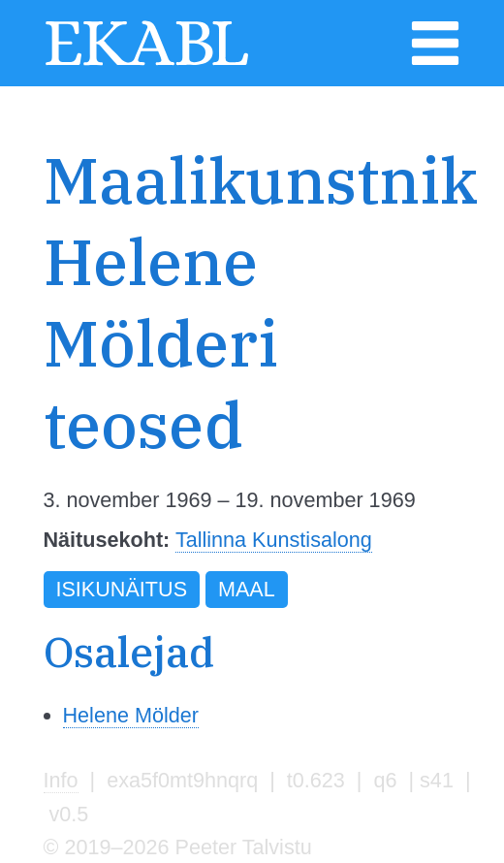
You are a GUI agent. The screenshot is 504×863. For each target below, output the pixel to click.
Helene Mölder (131, 715)
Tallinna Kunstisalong (274, 540)
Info (61, 780)
